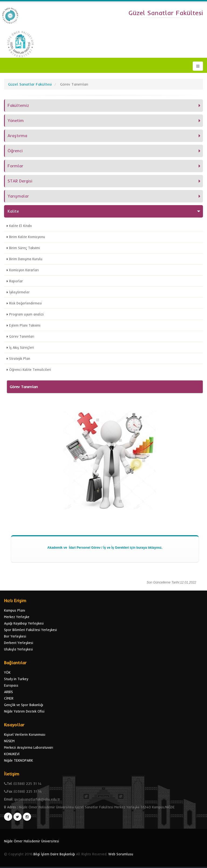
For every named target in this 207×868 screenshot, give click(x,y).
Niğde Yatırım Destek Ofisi (24, 711)
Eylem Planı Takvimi (25, 325)
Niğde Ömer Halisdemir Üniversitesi (32, 841)
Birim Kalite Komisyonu (27, 237)
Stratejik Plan (20, 358)
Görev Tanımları (22, 336)
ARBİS (8, 692)
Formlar (15, 166)
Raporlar (16, 281)
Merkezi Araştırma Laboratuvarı (29, 747)
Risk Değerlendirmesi (25, 303)
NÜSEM (9, 741)
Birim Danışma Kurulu (26, 259)
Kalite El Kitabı (20, 226)
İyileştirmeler (19, 292)
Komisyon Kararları (24, 270)
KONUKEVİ (12, 754)
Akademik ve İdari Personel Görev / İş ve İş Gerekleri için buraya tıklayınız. (105, 548)
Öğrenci (15, 151)
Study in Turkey (16, 679)
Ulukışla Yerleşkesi (18, 649)
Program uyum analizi (26, 314)
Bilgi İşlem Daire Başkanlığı (54, 854)
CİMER (9, 698)
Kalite (13, 211)
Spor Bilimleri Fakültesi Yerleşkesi (30, 630)
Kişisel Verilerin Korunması (25, 734)
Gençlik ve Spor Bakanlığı (24, 705)
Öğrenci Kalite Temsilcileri (30, 369)
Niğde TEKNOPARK (18, 760)
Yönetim (16, 121)
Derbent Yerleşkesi (19, 643)
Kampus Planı (15, 610)
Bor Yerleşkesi (15, 636)
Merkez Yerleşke (17, 617)
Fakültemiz (18, 105)
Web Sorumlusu (121, 854)
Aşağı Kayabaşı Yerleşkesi (24, 623)
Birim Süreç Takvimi (25, 248)
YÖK (7, 672)
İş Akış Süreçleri (22, 347)
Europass (11, 685)
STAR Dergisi (20, 181)
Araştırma (17, 136)
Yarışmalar (18, 196)
